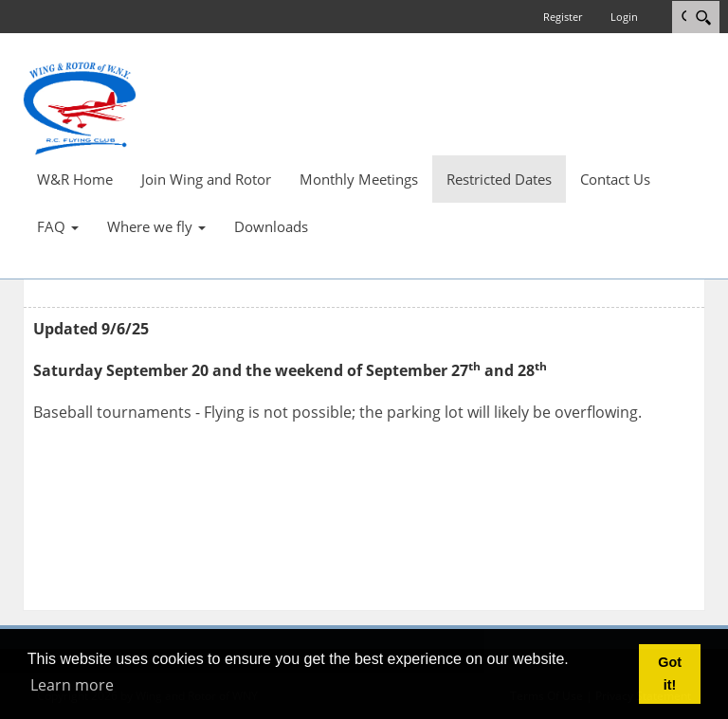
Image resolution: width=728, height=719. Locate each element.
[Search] (703, 17)
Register (563, 17)
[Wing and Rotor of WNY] (80, 107)
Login (624, 17)
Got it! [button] (670, 674)
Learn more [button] (72, 685)
